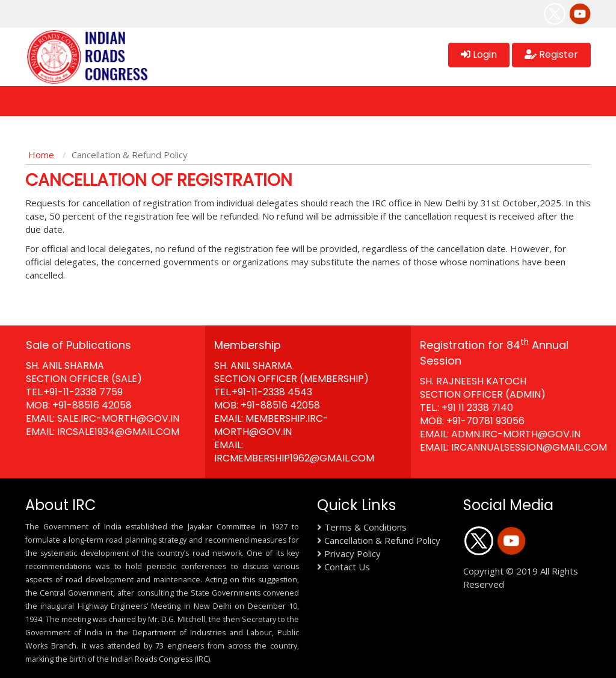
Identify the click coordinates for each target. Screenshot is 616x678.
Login (479, 54)
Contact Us (347, 567)
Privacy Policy (353, 553)
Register (551, 54)
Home (41, 155)
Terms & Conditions (365, 527)
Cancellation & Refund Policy (382, 540)
